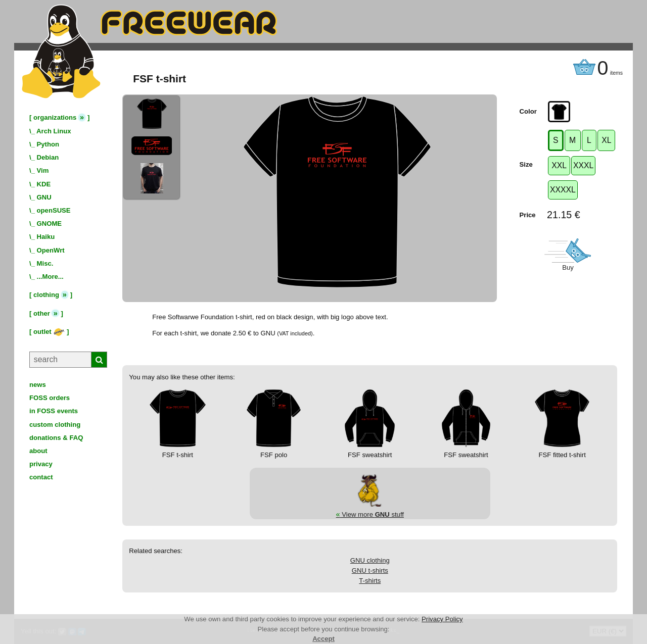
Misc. (45, 263)
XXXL (583, 165)
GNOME (50, 224)
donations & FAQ (56, 438)
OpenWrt (51, 250)
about (38, 451)
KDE (44, 184)
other (42, 313)
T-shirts (370, 581)
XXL (559, 165)
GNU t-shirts (370, 571)
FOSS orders (50, 398)
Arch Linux (54, 131)
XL (606, 140)
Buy (568, 267)
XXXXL (563, 190)
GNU (44, 197)
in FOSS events (54, 411)
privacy (41, 464)
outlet (49, 332)
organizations (55, 117)
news (38, 385)
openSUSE (54, 210)
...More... (50, 277)
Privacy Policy (442, 619)
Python (48, 144)
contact (41, 477)
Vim (43, 170)
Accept (323, 639)
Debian (48, 157)
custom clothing (55, 425)
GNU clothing (370, 560)
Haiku (46, 237)
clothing (46, 295)
